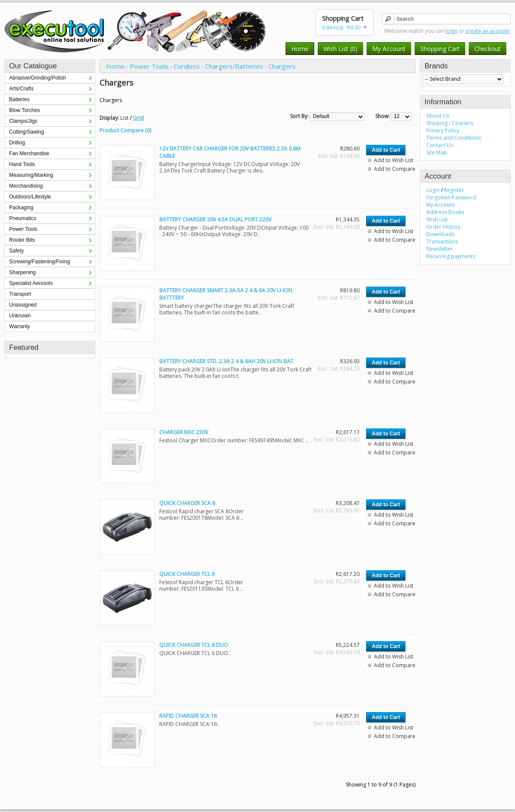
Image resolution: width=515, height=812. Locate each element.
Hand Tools (22, 164)
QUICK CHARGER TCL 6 (187, 574)
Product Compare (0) (125, 130)
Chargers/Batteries (234, 66)
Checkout (488, 49)
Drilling (17, 143)
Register (454, 190)
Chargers (282, 66)
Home (300, 49)
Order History (443, 227)
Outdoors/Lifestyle (30, 197)
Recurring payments (451, 256)
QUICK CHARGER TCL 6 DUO (194, 645)
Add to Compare (395, 169)
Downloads (440, 234)
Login (433, 190)
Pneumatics (23, 218)
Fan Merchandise (29, 153)
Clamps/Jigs (23, 121)
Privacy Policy (443, 130)
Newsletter (439, 249)
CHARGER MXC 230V (184, 432)
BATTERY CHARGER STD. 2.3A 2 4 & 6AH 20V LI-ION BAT (226, 361)
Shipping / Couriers (450, 123)
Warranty (19, 326)
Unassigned (23, 305)
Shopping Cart (440, 49)
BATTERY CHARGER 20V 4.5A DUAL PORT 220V (215, 219)
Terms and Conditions (454, 138)
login (451, 31)
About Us (438, 116)
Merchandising (26, 186)
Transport (20, 294)
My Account (389, 49)
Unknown (20, 316)
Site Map (437, 152)
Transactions (442, 241)
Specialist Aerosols (31, 283)
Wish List (437, 219)
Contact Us (440, 145)
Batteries (19, 99)
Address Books (445, 212)
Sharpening (22, 272)
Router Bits (22, 240)
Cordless (187, 66)
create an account (488, 31)
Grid (138, 118)
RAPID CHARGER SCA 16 (188, 716)
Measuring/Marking (31, 175)
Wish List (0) (340, 49)
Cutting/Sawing (27, 132)
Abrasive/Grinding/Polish (37, 78)
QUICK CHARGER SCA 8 (187, 503)
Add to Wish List (394, 160)
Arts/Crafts (21, 89)
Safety (16, 251)
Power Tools (23, 229)
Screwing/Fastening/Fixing (40, 262)
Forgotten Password (451, 197)
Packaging (21, 208)
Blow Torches (24, 110)
